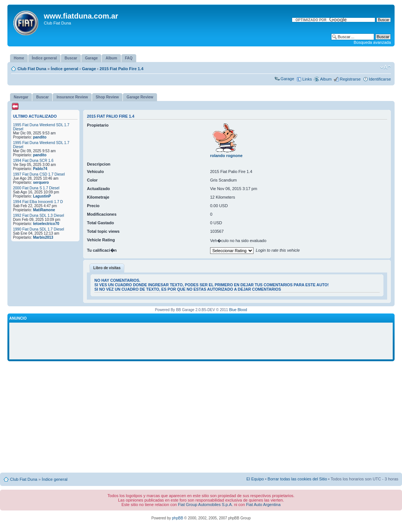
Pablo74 (40, 169)
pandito (40, 137)
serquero (41, 182)
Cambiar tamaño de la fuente (385, 67)
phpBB (177, 518)
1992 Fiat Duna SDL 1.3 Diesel (39, 216)
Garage (89, 69)
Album (326, 79)
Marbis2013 (43, 237)
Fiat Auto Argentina (263, 505)
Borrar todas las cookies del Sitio (297, 479)
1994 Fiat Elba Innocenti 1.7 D (38, 202)
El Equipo (255, 479)
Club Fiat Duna (32, 69)
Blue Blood (238, 310)
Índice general (65, 69)
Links (307, 79)
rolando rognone (226, 156)
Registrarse (350, 79)
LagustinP (42, 196)
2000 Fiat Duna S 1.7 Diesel (36, 188)
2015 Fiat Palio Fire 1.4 (121, 69)
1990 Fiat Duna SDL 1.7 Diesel (39, 229)
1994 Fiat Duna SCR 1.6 (33, 161)
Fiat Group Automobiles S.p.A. (205, 505)
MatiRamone (44, 210)
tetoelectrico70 (46, 224)
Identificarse (380, 79)
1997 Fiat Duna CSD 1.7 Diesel (39, 174)
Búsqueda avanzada (372, 42)
